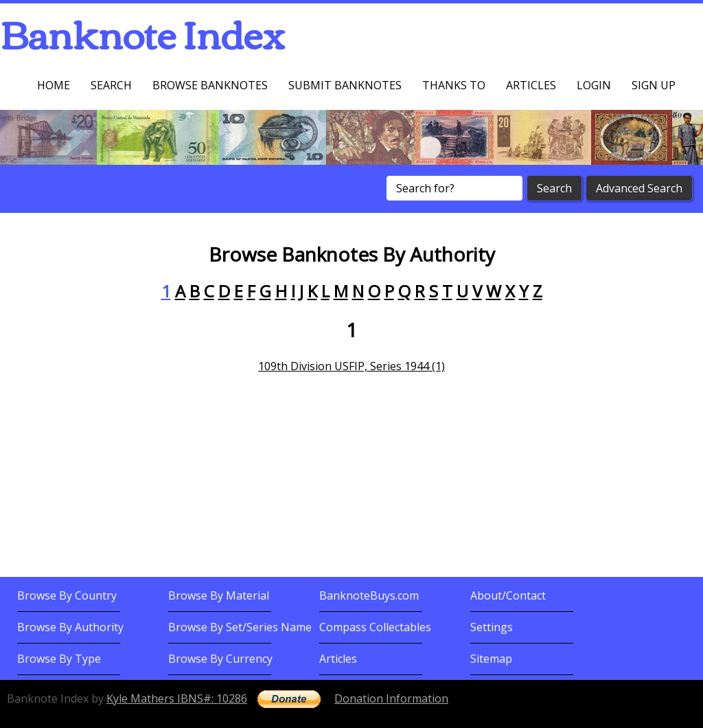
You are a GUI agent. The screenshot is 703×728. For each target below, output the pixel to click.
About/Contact (508, 595)
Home (54, 85)
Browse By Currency (220, 659)
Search (111, 85)
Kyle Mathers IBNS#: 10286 (177, 698)
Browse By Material (219, 595)
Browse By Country (67, 595)
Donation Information (391, 698)
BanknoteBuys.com (369, 595)
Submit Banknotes (345, 85)
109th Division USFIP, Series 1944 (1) (351, 366)
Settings (492, 627)
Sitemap (491, 659)
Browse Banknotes (210, 85)
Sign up (654, 85)
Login (594, 85)
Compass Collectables (375, 627)
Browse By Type (59, 659)
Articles (531, 85)
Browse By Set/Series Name (240, 627)
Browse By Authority (70, 627)
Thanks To (454, 85)
